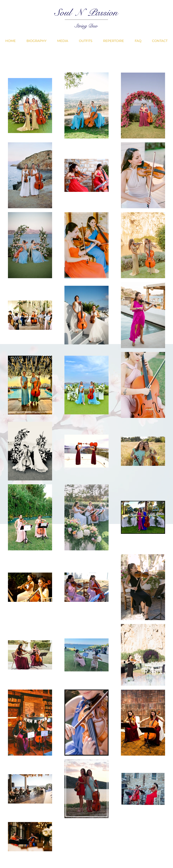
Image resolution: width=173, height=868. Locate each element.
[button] (63, 41)
